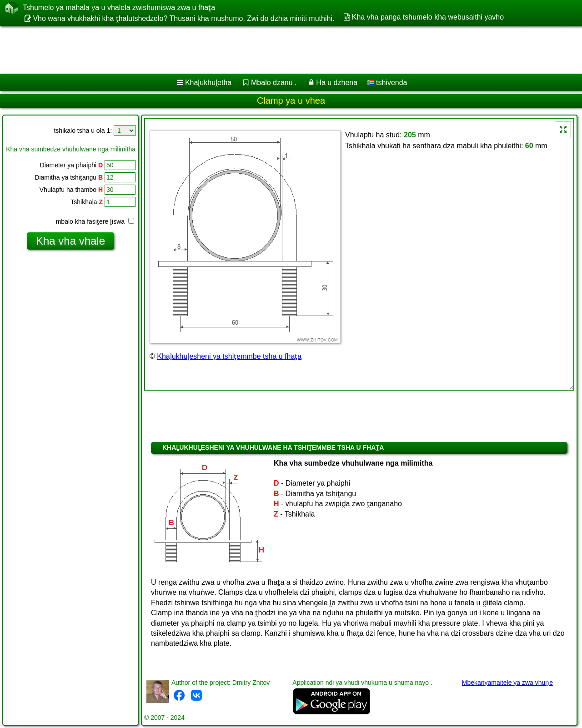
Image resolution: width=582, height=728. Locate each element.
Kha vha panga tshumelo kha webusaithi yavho (428, 17)
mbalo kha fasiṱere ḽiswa (95, 221)
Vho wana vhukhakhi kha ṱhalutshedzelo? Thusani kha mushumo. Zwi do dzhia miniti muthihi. (183, 18)
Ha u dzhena (337, 83)
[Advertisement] (276, 50)
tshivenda (387, 83)
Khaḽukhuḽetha (208, 83)
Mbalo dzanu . (274, 83)
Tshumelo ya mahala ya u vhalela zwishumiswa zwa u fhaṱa (119, 7)
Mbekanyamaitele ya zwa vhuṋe (507, 683)
